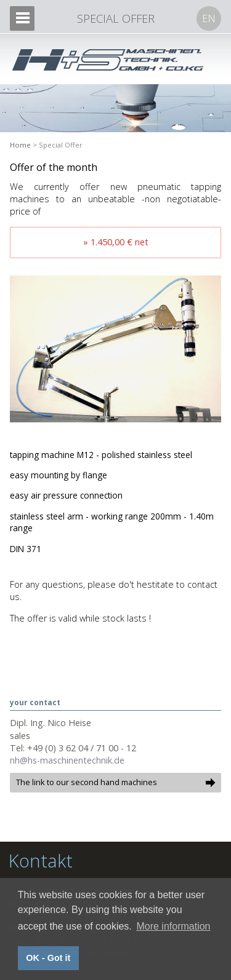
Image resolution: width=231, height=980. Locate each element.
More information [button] (173, 926)
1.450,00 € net (120, 242)
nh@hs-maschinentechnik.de (67, 760)
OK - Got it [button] (48, 958)
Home (20, 145)
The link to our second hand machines (87, 782)
